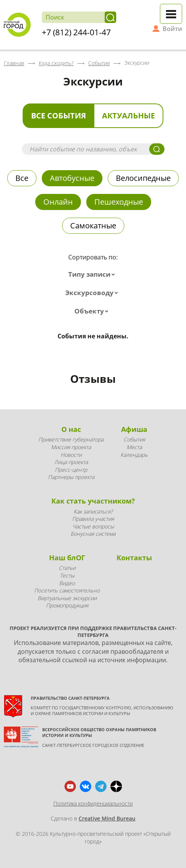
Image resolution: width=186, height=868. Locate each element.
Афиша (134, 429)
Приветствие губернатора (71, 439)
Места (134, 447)
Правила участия (93, 519)
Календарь (134, 455)
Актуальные (128, 116)
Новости (71, 455)
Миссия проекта (71, 447)
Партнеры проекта (71, 477)
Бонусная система (93, 534)
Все (22, 178)
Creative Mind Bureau (107, 818)
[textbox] (93, 274)
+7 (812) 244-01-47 (76, 32)
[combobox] (93, 274)
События (134, 439)
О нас (71, 429)
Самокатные (93, 226)
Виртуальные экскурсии (67, 598)
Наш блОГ (67, 558)
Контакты (134, 558)
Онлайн (58, 202)
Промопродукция (67, 605)
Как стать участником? (93, 501)
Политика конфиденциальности (93, 803)
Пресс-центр (71, 470)
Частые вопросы (93, 526)
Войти (172, 29)
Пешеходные (119, 202)
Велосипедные (143, 178)
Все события (58, 116)
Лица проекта (71, 462)
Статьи (67, 568)
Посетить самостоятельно (67, 590)
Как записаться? (93, 511)
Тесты (67, 575)
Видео (67, 583)
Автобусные (72, 178)
